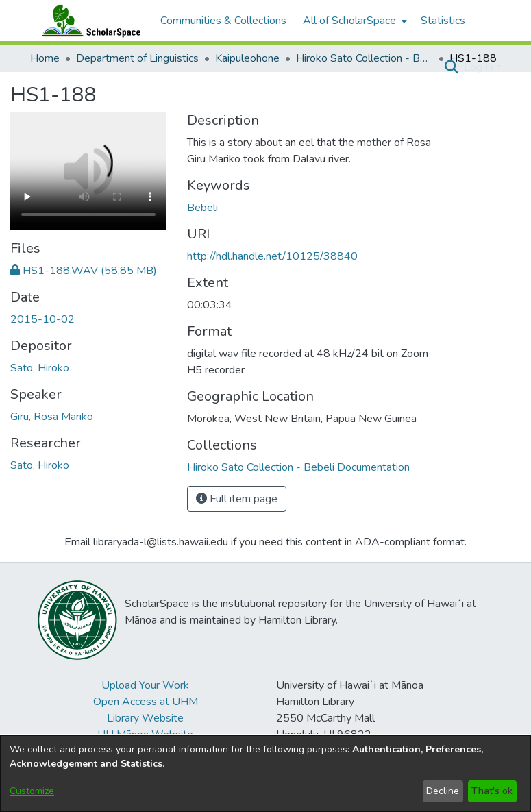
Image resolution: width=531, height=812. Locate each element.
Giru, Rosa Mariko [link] (52, 417)
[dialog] (265, 774)
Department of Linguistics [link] (137, 58)
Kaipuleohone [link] (247, 58)
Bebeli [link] (202, 208)
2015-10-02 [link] (42, 319)
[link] (84, 271)
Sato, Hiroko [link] (40, 368)
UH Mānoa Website (145, 735)
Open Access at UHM (146, 702)
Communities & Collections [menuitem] (223, 21)
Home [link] (45, 58)
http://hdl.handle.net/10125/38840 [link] (272, 256)
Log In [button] (480, 67)
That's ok (492, 791)
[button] (452, 67)
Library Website (145, 718)
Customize (32, 791)
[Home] (88, 21)
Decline (443, 791)
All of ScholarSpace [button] (349, 21)
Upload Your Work (145, 685)
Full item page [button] (237, 499)
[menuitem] (354, 21)
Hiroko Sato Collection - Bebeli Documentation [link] (365, 58)
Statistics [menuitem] (443, 21)
